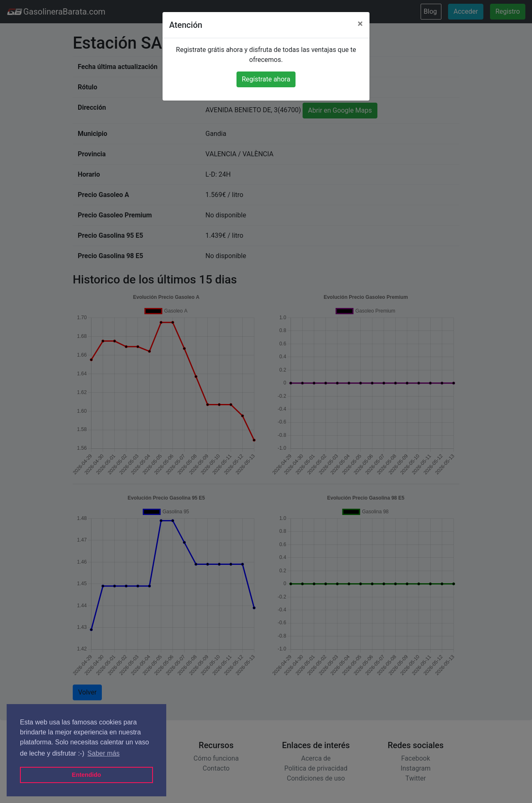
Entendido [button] (86, 775)
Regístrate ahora (266, 79)
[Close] (360, 24)
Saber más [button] (103, 753)
